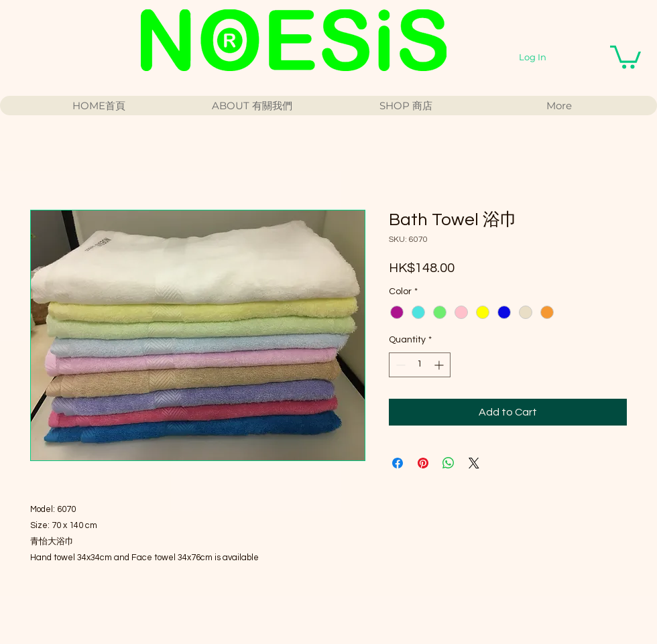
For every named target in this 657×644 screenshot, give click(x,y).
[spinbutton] (420, 365)
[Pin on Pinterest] (423, 463)
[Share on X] (474, 463)
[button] (625, 56)
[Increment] (440, 365)
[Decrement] (399, 365)
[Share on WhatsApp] (449, 463)
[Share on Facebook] (398, 463)
